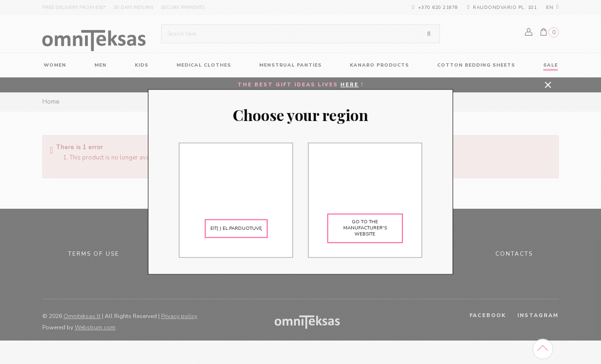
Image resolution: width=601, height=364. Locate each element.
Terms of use (94, 254)
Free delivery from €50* (74, 8)
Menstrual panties (290, 65)
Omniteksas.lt (82, 316)
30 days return (133, 8)
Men (100, 65)
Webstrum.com (95, 327)
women (55, 65)
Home (51, 102)
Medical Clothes (204, 65)
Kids (142, 65)
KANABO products (379, 65)
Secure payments (182, 8)
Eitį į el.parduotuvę (236, 228)
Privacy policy (179, 316)
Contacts (514, 254)
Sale (551, 65)
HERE (350, 85)
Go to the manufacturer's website (365, 228)
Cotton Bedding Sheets (476, 65)
